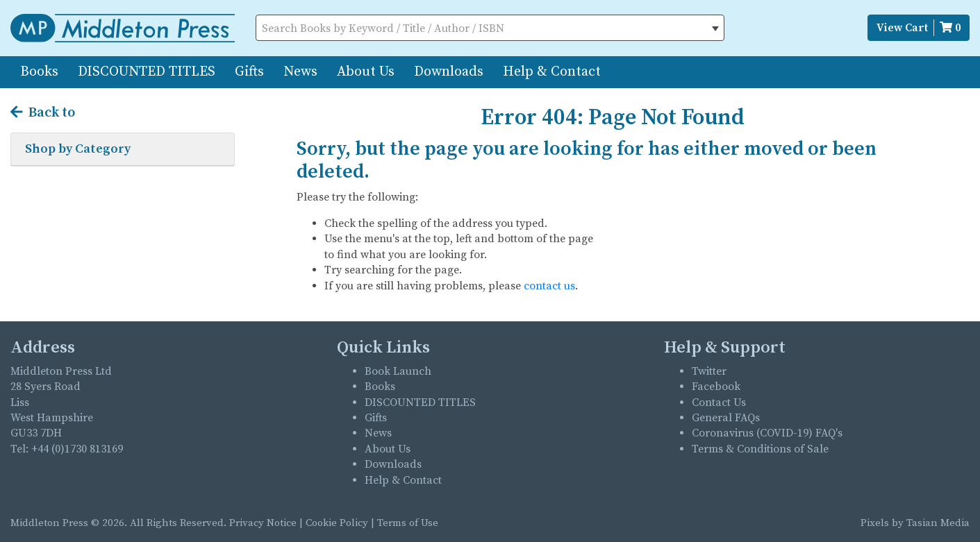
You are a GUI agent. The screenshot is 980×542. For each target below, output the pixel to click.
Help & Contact (552, 72)
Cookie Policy (337, 523)
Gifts (249, 72)
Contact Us (719, 403)
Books (39, 72)
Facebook (716, 387)
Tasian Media (937, 523)
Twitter (709, 371)
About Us (366, 72)
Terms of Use (408, 523)
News (300, 72)
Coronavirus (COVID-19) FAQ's (767, 433)
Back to (43, 113)
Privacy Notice (263, 523)
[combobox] (490, 28)
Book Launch (398, 371)
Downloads (449, 72)
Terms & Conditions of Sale (760, 449)
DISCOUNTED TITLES (147, 72)
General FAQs (726, 418)
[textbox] (490, 28)
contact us (549, 286)
